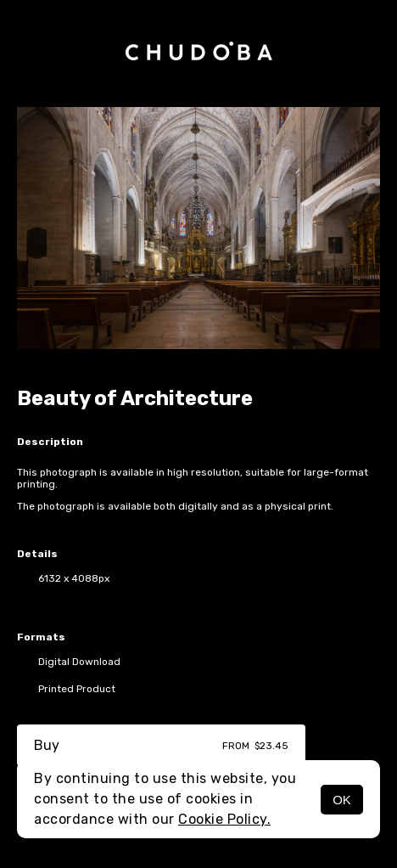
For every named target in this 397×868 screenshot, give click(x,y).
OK (342, 800)
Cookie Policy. (224, 819)
